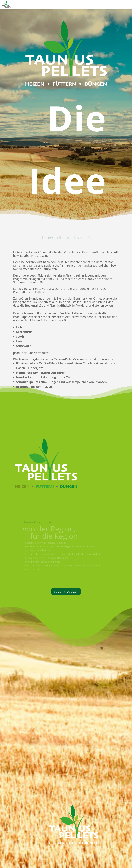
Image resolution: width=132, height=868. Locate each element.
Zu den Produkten (66, 592)
